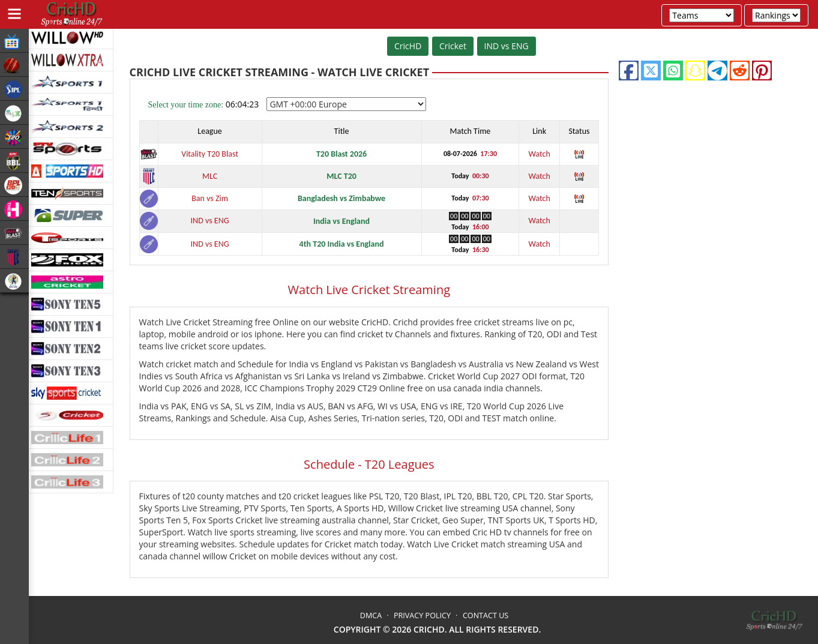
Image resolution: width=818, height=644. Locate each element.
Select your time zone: (186, 105)
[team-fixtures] (702, 15)
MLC (210, 176)
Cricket (453, 46)
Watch (539, 154)
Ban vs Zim (210, 198)
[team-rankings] (776, 15)
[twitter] (651, 71)
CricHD (408, 46)
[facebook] (629, 71)
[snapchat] (695, 71)
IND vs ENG (507, 46)
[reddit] (740, 71)
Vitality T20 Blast (210, 154)
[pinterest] (762, 71)
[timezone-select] (346, 104)
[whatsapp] (673, 71)
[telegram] (717, 71)
